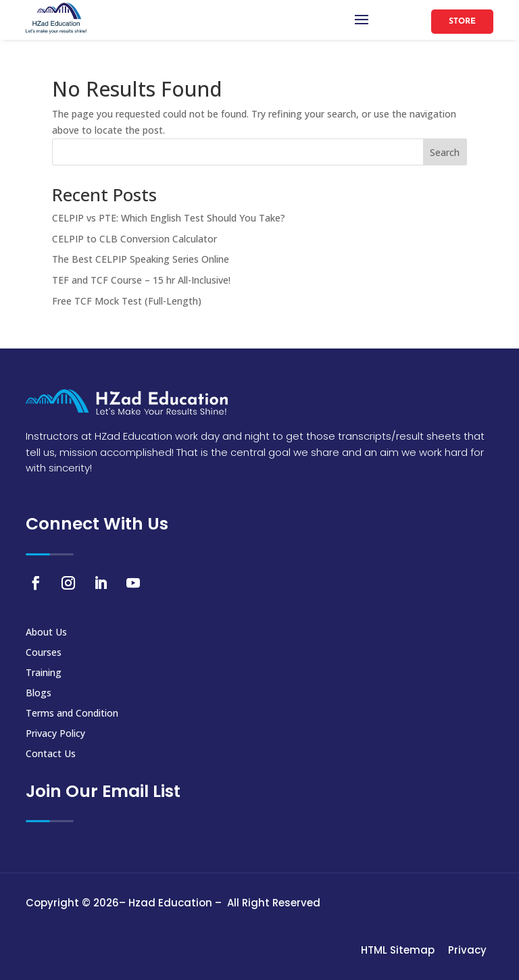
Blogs (39, 694)
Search (445, 152)
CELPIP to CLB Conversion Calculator (134, 239)
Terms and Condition (72, 714)
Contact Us (51, 754)
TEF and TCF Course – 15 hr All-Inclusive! (141, 280)
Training (44, 673)
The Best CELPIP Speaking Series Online (141, 259)
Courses (44, 653)
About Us (46, 633)
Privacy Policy (55, 734)
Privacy (467, 950)
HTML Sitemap (398, 950)
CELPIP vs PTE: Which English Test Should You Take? (169, 218)
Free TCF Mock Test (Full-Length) (127, 301)
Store (462, 22)
